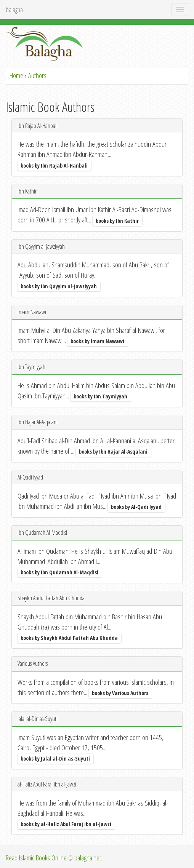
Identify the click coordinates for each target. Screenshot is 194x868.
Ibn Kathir (27, 191)
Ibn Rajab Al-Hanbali (38, 126)
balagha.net (88, 858)
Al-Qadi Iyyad (30, 477)
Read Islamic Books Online (36, 858)
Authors (37, 75)
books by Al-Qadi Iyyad (136, 507)
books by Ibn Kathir (117, 220)
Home (16, 75)
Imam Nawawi (32, 312)
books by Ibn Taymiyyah (100, 396)
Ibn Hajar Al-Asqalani (38, 422)
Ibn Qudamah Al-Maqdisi (42, 532)
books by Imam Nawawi (97, 341)
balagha (14, 10)
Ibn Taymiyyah (31, 367)
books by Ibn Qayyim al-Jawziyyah (59, 286)
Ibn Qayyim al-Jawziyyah (41, 246)
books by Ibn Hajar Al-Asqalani (113, 452)
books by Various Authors (120, 693)
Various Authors (33, 663)
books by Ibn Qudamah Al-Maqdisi (59, 572)
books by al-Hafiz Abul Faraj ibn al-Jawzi (66, 824)
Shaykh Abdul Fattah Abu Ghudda (51, 598)
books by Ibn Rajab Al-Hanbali (54, 165)
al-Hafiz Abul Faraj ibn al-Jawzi (47, 784)
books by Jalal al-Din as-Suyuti (55, 759)
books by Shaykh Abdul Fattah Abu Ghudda (69, 638)
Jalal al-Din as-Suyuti (38, 719)
